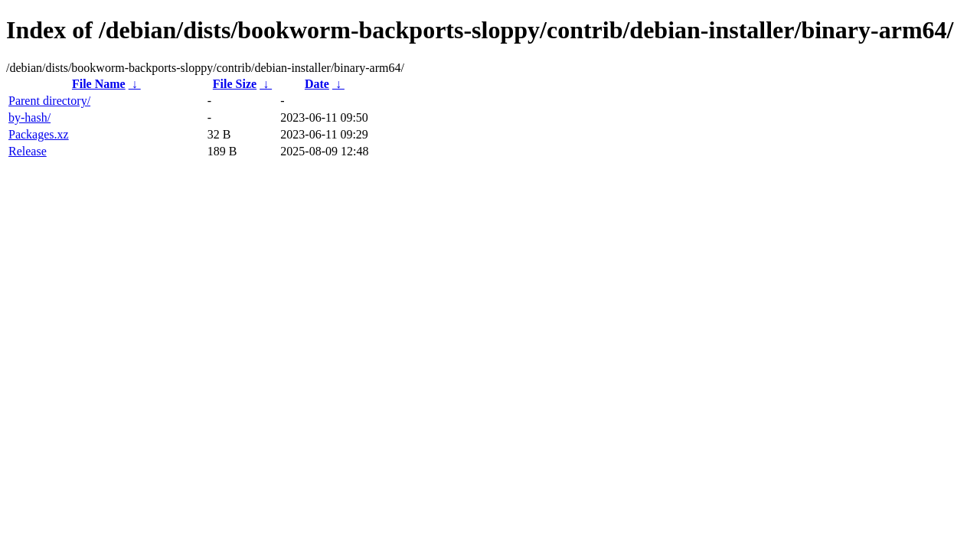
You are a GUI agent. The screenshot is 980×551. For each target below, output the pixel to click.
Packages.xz (39, 134)
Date (317, 84)
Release (28, 151)
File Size (235, 84)
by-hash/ (29, 117)
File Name (99, 84)
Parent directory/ (49, 101)
